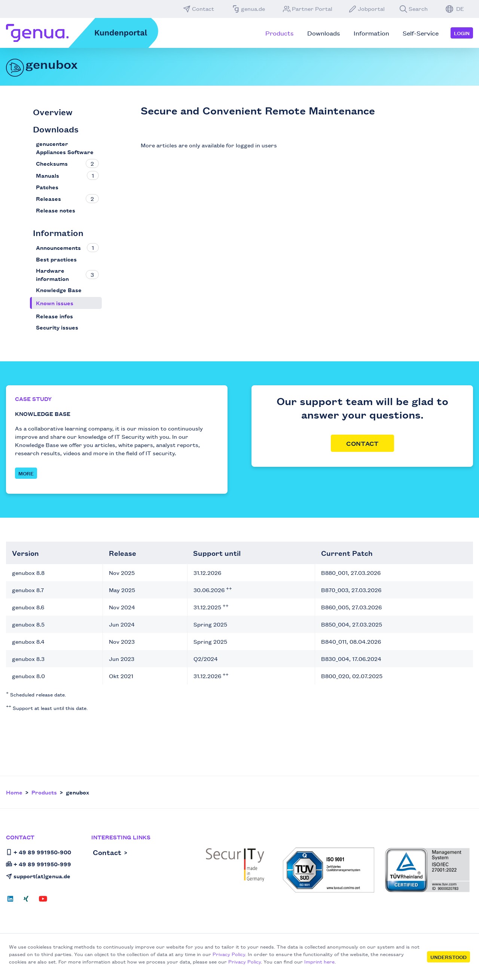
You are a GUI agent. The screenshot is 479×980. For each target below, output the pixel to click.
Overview (53, 112)
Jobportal (367, 9)
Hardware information (52, 274)
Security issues (57, 327)
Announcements (58, 247)
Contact (199, 9)
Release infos (54, 316)
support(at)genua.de (38, 876)
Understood (449, 957)
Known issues (55, 303)
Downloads (56, 129)
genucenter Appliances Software (65, 148)
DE (455, 9)
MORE (26, 473)
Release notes (56, 210)
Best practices (56, 259)
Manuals (48, 175)
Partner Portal (308, 9)
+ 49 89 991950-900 (39, 852)
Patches (47, 187)
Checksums (52, 163)
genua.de (248, 9)
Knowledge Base (59, 290)
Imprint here (319, 961)
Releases (48, 198)
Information (58, 232)
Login (462, 33)
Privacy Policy (229, 954)
